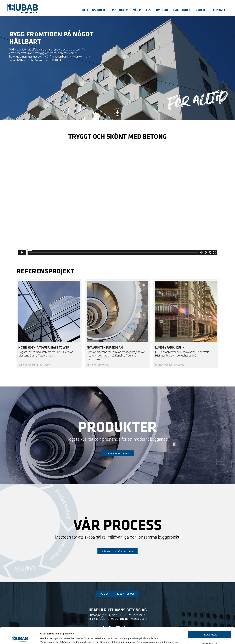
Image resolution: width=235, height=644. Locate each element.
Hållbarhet (182, 10)
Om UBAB (162, 10)
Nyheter (201, 10)
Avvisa (210, 636)
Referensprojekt (94, 10)
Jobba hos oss (126, 594)
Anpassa (210, 627)
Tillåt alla (209, 619)
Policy (104, 594)
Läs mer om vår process (117, 551)
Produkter (120, 10)
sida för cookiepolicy (71, 630)
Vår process (142, 10)
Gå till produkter (117, 454)
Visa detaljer (47, 638)
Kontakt (219, 10)
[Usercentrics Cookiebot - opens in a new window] (20, 638)
